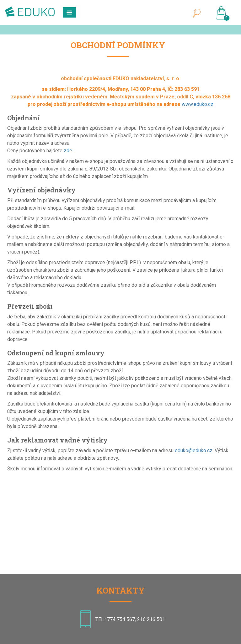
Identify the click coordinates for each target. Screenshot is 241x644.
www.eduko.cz (198, 104)
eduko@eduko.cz (194, 450)
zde (68, 151)
